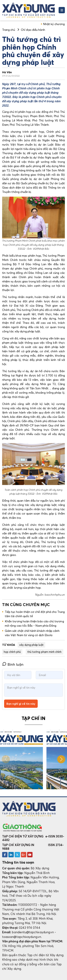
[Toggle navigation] (62, 10)
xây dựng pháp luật (31, 645)
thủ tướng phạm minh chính (44, 652)
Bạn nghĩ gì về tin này (21, 704)
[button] (61, 759)
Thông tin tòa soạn (18, 862)
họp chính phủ (12, 652)
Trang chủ (9, 30)
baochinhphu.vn (55, 595)
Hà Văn (7, 72)
